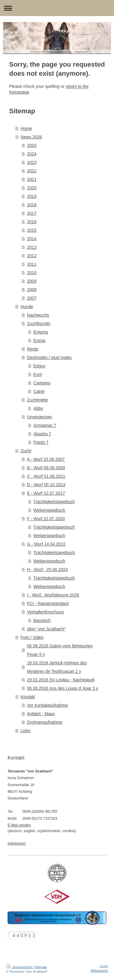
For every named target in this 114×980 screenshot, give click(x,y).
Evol (38, 374)
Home (26, 128)
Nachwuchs (38, 315)
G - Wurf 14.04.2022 (46, 544)
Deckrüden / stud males (49, 357)
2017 (32, 213)
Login (104, 966)
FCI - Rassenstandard (48, 603)
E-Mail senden (19, 825)
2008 (32, 290)
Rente (33, 349)
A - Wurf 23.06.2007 (46, 459)
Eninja (39, 341)
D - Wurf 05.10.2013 (46, 485)
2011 (32, 264)
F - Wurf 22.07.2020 (46, 519)
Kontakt (28, 697)
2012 (32, 256)
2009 (32, 281)
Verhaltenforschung (45, 612)
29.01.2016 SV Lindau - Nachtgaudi (61, 680)
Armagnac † (45, 425)
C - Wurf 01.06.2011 (46, 476)
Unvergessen (40, 417)
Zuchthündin (39, 324)
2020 (32, 188)
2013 (32, 247)
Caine (39, 391)
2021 (32, 179)
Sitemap (41, 967)
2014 (32, 239)
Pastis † (41, 442)
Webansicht (99, 971)
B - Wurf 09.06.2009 (46, 468)
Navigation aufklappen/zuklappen (57, 8)
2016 (32, 222)
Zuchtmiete (38, 400)
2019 (32, 196)
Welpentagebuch (49, 510)
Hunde (27, 307)
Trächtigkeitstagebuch (54, 502)
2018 (32, 205)
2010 (32, 273)
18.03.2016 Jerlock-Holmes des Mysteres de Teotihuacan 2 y (57, 667)
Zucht (26, 451)
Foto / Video (32, 637)
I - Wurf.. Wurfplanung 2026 (53, 595)
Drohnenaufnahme (45, 722)
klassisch (42, 620)
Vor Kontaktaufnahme (48, 705)
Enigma (41, 332)
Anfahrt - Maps (41, 714)
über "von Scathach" (46, 629)
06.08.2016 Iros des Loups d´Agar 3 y (63, 688)
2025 (32, 145)
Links (26, 731)
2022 (32, 171)
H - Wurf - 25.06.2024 (47, 570)
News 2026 (31, 137)
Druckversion (19, 967)
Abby (38, 408)
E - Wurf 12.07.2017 (46, 493)
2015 (32, 230)
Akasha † (42, 434)
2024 (32, 154)
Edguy (40, 366)
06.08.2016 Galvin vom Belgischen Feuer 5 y (60, 650)
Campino (42, 383)
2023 (32, 162)
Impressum (17, 843)
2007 (32, 298)
